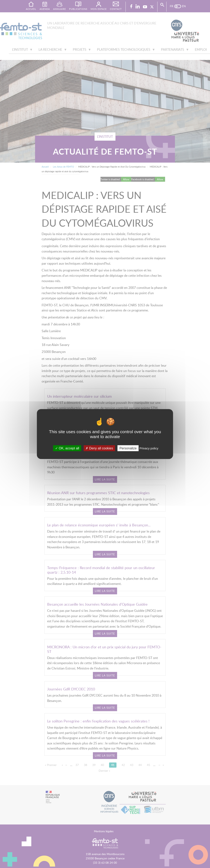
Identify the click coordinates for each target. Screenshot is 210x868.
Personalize (128, 448)
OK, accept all (67, 448)
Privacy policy (149, 448)
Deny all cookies (99, 448)
